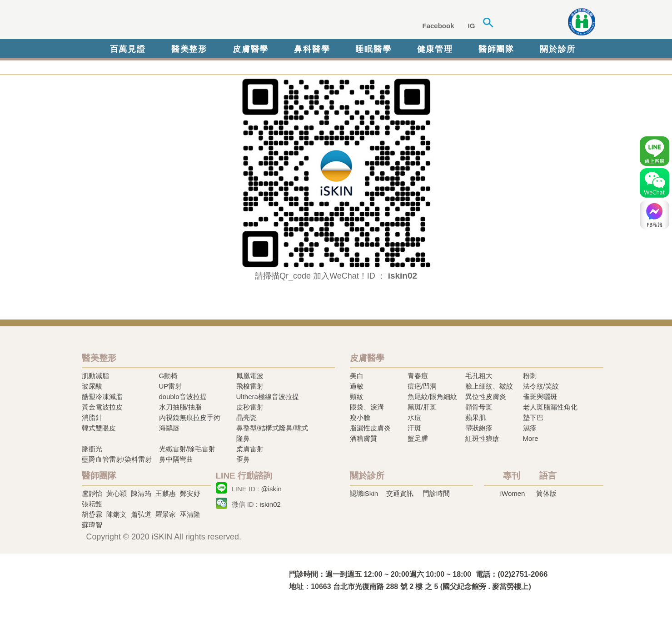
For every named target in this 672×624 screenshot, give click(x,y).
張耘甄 (92, 504)
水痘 (414, 417)
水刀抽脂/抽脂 (180, 407)
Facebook (438, 26)
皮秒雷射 (250, 407)
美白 (357, 376)
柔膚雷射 (250, 449)
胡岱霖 (92, 514)
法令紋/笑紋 (541, 386)
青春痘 (418, 376)
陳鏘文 (117, 514)
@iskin (271, 489)
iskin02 (270, 504)
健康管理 (435, 49)
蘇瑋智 (92, 525)
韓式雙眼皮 (99, 428)
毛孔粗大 (479, 376)
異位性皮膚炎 (486, 397)
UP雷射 (171, 386)
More (531, 438)
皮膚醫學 (251, 49)
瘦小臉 (360, 417)
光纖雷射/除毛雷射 (187, 449)
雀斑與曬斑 (540, 397)
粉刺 (530, 376)
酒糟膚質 (363, 438)
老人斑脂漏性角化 (550, 407)
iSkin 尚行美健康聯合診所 (220, 22)
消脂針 (92, 417)
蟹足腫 (418, 438)
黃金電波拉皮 (102, 407)
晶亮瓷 (246, 417)
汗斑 (414, 428)
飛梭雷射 (250, 386)
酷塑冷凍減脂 (102, 397)
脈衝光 (92, 449)
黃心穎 (117, 493)
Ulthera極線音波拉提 (268, 397)
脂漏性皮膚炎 (370, 428)
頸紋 (357, 397)
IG (472, 26)
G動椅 (169, 376)
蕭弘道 (141, 514)
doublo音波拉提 (183, 397)
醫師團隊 (496, 49)
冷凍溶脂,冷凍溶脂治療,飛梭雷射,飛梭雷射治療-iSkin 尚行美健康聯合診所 (170, 580)
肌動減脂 (95, 376)
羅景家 (166, 514)
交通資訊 (400, 493)
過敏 (357, 386)
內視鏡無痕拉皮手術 (190, 417)
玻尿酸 (92, 386)
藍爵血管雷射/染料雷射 (117, 459)
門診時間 (436, 493)
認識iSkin (364, 493)
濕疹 (530, 428)
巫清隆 (190, 514)
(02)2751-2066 (523, 574)
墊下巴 (533, 417)
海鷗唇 (169, 428)
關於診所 (558, 49)
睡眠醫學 (373, 49)
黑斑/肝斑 (422, 407)
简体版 (546, 493)
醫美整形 (189, 49)
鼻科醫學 (312, 49)
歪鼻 (243, 459)
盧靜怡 (92, 493)
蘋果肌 (475, 417)
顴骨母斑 (479, 407)
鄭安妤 (190, 493)
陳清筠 (141, 493)
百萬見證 (128, 49)
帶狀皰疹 (479, 428)
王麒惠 (166, 493)
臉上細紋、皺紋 (489, 386)
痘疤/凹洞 (422, 386)
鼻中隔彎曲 (176, 459)
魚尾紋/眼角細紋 (432, 397)
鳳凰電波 (250, 376)
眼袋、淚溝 (367, 407)
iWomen (513, 493)
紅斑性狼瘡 (482, 438)
